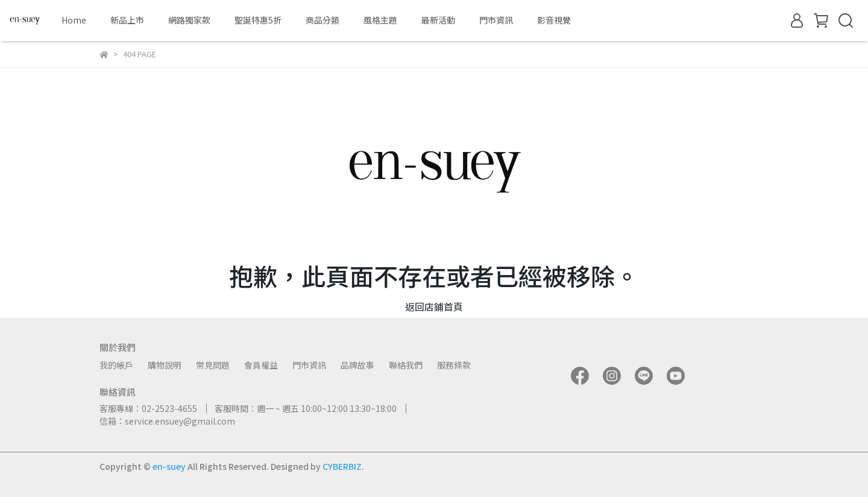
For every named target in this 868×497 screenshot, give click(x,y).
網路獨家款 (189, 20)
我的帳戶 (116, 365)
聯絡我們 (406, 365)
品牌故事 (357, 365)
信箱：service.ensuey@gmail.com (167, 421)
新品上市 (127, 20)
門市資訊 (496, 20)
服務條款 (454, 365)
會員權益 (261, 365)
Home (74, 20)
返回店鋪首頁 (434, 306)
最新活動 (438, 20)
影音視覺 (554, 20)
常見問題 (213, 365)
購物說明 (165, 365)
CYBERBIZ (342, 466)
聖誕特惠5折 (258, 20)
